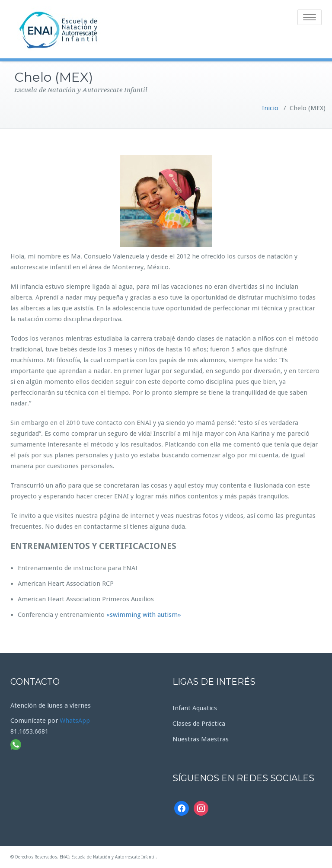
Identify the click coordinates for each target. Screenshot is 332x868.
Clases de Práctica (199, 724)
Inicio (270, 108)
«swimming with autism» (144, 615)
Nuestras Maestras (201, 739)
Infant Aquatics (195, 708)
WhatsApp (75, 721)
